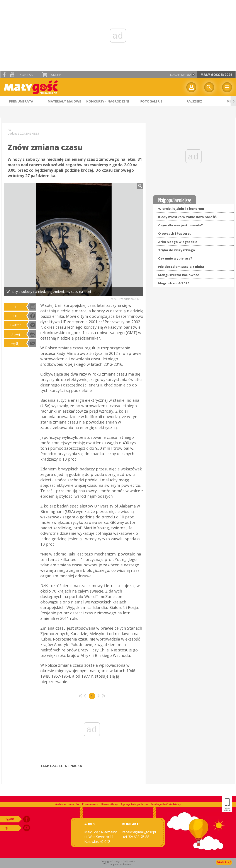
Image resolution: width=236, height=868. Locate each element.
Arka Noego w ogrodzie (178, 242)
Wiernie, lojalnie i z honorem (181, 208)
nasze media (181, 75)
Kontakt (27, 75)
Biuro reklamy (110, 804)
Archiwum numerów (67, 804)
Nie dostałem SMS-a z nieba (181, 267)
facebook (4, 75)
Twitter (15, 325)
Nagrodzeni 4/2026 (174, 283)
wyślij (15, 343)
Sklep (56, 75)
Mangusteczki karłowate (179, 275)
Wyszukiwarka (209, 87)
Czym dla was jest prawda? (181, 225)
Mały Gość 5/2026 (216, 75)
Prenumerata (90, 804)
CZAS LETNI (59, 766)
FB (15, 316)
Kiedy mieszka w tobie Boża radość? (188, 217)
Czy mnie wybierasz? (175, 258)
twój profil (191, 87)
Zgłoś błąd (224, 862)
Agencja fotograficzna (134, 804)
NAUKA (76, 766)
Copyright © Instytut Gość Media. (118, 861)
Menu (227, 87)
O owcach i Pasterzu (175, 233)
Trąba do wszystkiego (177, 250)
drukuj (15, 334)
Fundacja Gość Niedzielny (166, 804)
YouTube (12, 75)
